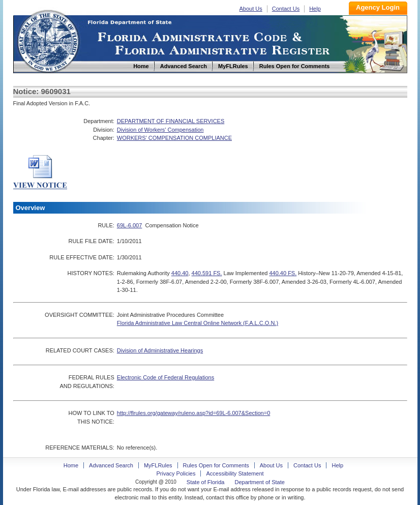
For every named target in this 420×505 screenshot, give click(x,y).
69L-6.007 (130, 225)
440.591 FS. (207, 273)
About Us (251, 9)
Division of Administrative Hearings (160, 350)
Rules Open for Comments (216, 465)
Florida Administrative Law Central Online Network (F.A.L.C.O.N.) (198, 323)
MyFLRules (158, 465)
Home (48, 40)
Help (315, 9)
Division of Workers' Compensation (160, 130)
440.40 (180, 273)
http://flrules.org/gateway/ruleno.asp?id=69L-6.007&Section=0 (193, 413)
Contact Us (286, 9)
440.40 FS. (283, 273)
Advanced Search (111, 465)
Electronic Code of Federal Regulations (166, 377)
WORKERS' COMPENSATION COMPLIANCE (174, 138)
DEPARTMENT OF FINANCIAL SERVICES (171, 121)
